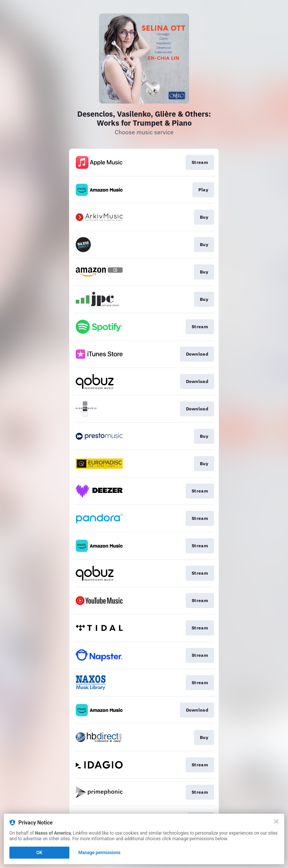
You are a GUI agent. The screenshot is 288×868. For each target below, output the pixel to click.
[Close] (276, 821)
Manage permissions (100, 853)
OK (39, 853)
